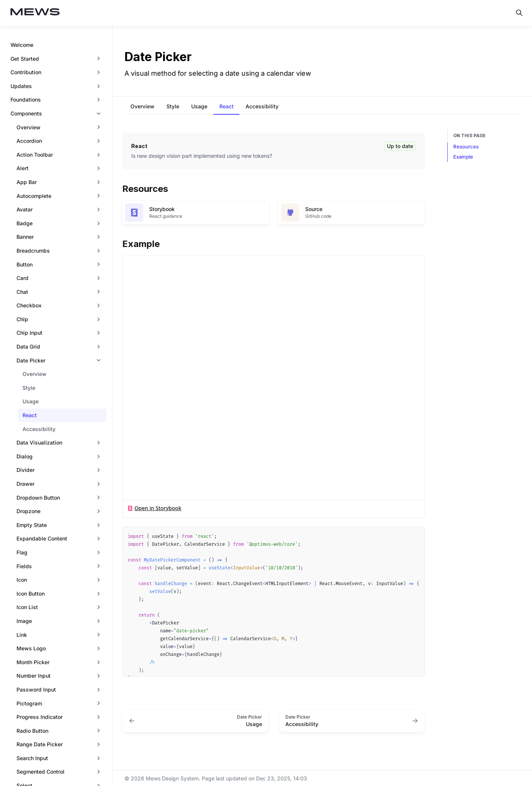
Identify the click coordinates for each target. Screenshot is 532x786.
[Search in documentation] (519, 13)
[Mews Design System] (35, 13)
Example (463, 157)
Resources (466, 147)
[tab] (142, 107)
